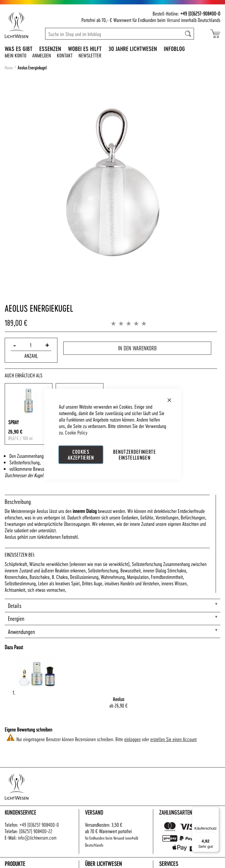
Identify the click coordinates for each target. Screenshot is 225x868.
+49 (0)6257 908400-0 (39, 824)
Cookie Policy (76, 432)
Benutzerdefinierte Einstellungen (134, 454)
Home (9, 68)
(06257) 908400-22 (36, 831)
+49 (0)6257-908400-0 (200, 13)
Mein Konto (16, 55)
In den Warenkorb (137, 347)
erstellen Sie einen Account (173, 739)
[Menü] (216, 810)
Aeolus (119, 699)
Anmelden (42, 55)
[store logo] (23, 25)
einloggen (132, 739)
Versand (173, 20)
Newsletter (90, 55)
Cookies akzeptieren (81, 454)
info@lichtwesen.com (37, 837)
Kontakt (65, 55)
